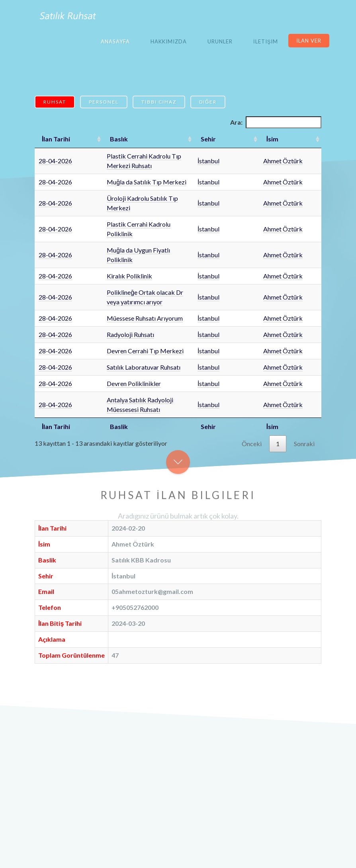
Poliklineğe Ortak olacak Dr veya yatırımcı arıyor (152, 254)
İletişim (266, 41)
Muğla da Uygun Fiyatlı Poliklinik (131, 221)
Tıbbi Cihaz (159, 102)
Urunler (220, 41)
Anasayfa (115, 41)
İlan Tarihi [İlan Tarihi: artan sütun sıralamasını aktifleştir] (56, 139)
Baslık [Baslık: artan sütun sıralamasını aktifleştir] (98, 139)
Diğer (208, 102)
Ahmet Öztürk (293, 156)
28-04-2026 (55, 156)
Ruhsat (55, 102)
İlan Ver (309, 41)
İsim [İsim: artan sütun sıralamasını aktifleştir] (282, 139)
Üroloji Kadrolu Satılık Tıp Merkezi (134, 189)
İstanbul (251, 156)
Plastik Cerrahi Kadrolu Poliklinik (131, 205)
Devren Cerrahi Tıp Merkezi (124, 303)
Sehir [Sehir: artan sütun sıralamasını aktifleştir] (251, 139)
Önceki (252, 386)
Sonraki (304, 386)
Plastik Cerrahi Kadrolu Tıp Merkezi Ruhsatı (146, 156)
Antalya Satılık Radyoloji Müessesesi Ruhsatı (146, 352)
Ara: (276, 122)
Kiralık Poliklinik (108, 238)
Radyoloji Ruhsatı (109, 287)
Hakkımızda (169, 41)
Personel (104, 102)
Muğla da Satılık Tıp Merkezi (125, 172)
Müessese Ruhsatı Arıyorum (124, 270)
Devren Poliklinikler (113, 336)
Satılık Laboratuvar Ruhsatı (122, 319)
